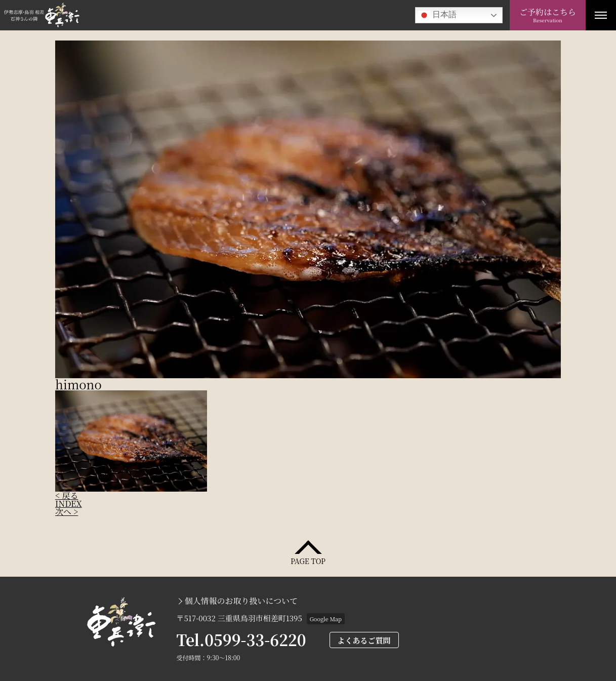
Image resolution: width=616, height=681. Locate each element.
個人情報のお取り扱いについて (241, 601)
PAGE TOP (308, 560)
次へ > (67, 512)
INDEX (69, 504)
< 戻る (67, 495)
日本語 (437, 15)
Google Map (326, 619)
